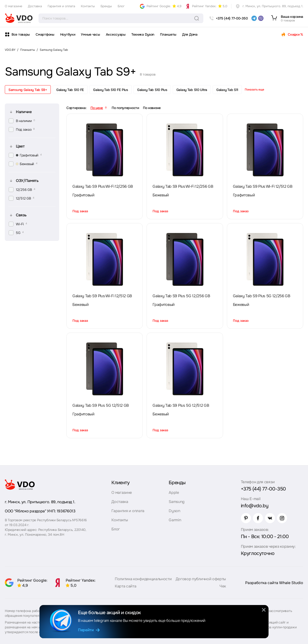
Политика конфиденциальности (143, 579)
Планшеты (168, 34)
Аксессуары (116, 34)
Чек (223, 586)
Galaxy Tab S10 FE (70, 90)
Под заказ (80, 211)
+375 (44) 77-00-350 (263, 489)
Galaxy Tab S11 (227, 90)
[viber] (261, 18)
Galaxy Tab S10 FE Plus (111, 90)
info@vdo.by (255, 506)
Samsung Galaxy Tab (54, 50)
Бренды (106, 6)
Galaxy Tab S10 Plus (152, 90)
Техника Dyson (143, 34)
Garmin (175, 520)
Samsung (177, 502)
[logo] (19, 18)
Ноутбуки (68, 34)
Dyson (174, 511)
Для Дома (190, 34)
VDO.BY (10, 50)
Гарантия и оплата (61, 6)
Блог (121, 6)
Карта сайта (125, 586)
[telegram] (254, 18)
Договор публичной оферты (201, 579)
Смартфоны (45, 34)
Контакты (88, 6)
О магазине (13, 6)
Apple (174, 493)
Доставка (35, 6)
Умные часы (90, 34)
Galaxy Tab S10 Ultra (192, 90)
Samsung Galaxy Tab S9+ (28, 90)
